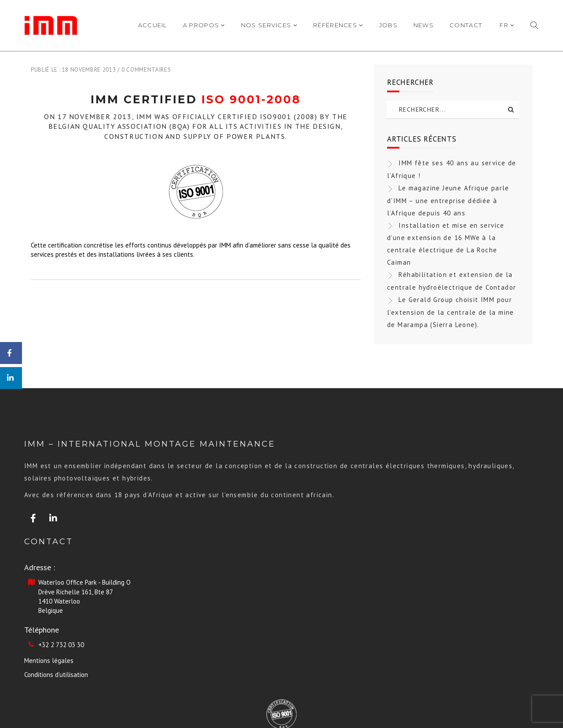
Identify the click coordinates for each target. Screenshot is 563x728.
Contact (466, 25)
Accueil (153, 25)
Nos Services (269, 25)
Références (338, 25)
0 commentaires (146, 70)
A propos (204, 25)
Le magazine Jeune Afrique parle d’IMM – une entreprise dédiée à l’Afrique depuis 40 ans (448, 200)
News (424, 25)
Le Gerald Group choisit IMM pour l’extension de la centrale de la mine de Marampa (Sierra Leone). (451, 312)
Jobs (388, 25)
